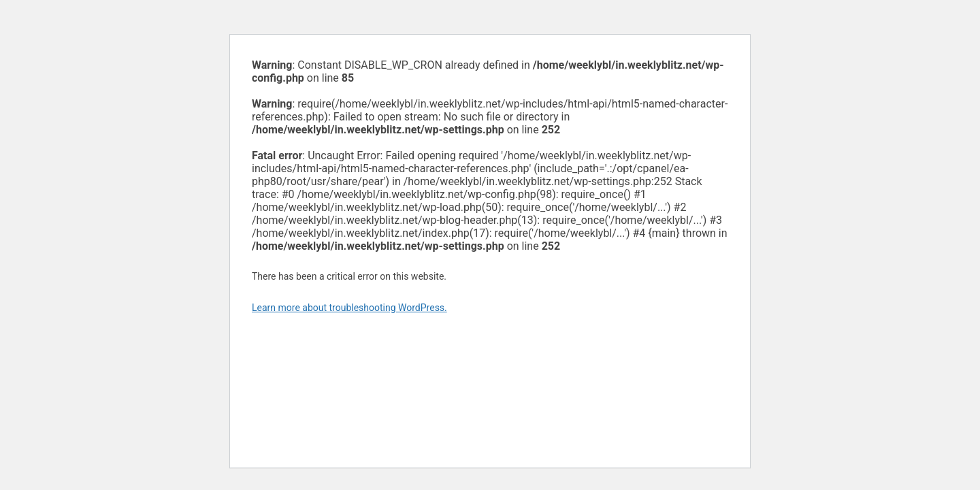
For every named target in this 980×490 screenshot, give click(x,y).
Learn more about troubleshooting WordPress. (349, 308)
